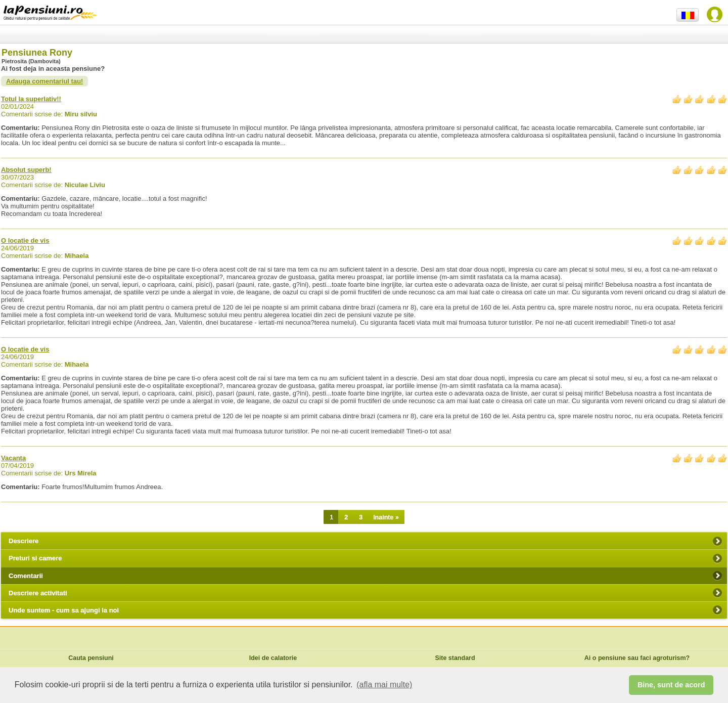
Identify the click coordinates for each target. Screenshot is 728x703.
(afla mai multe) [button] (384, 685)
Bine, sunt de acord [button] (671, 685)
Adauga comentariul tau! (44, 81)
